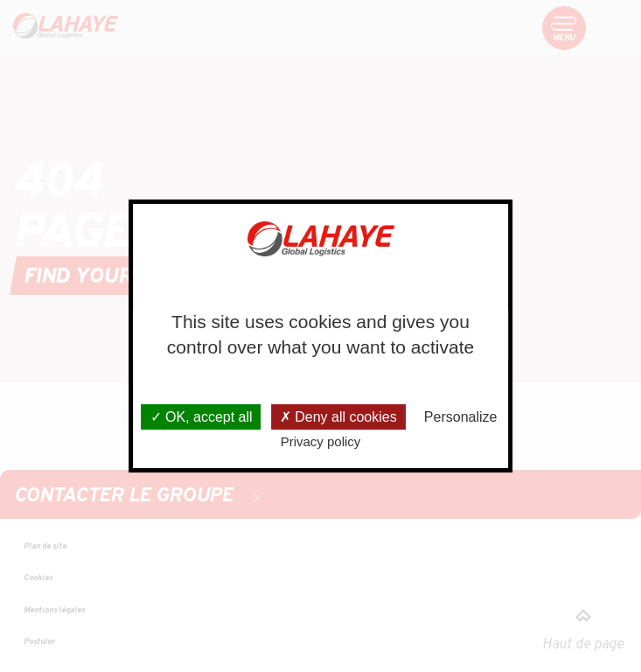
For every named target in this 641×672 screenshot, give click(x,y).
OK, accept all (202, 417)
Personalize (461, 417)
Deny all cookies (338, 417)
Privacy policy (321, 441)
